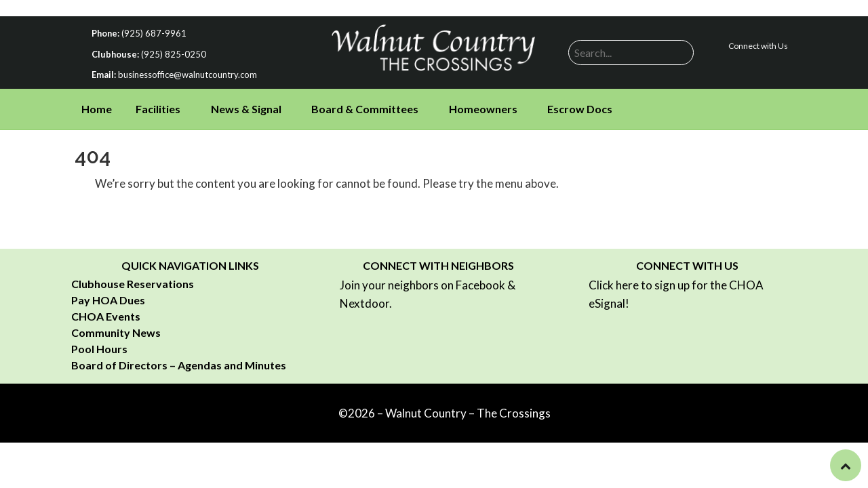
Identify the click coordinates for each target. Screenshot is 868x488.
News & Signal (246, 109)
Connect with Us (758, 46)
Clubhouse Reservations (133, 284)
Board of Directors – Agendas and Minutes (179, 365)
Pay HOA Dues (108, 300)
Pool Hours (99, 349)
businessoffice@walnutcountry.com (188, 75)
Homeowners (483, 109)
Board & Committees (365, 109)
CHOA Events (106, 316)
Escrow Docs (580, 109)
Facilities (158, 109)
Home (97, 109)
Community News (116, 332)
